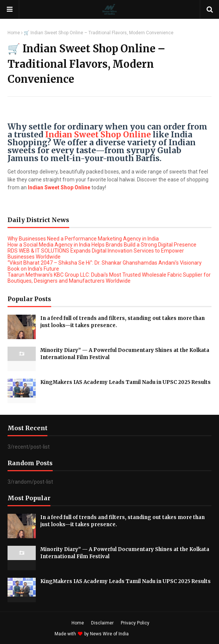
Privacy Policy (135, 623)
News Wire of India (109, 634)
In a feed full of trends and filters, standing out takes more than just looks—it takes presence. (122, 322)
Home (14, 33)
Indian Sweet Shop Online (98, 135)
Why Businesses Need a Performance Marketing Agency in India (83, 239)
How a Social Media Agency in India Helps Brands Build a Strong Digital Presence (102, 245)
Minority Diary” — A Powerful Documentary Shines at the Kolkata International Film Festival (125, 354)
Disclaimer (102, 623)
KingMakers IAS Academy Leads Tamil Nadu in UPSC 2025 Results (125, 382)
